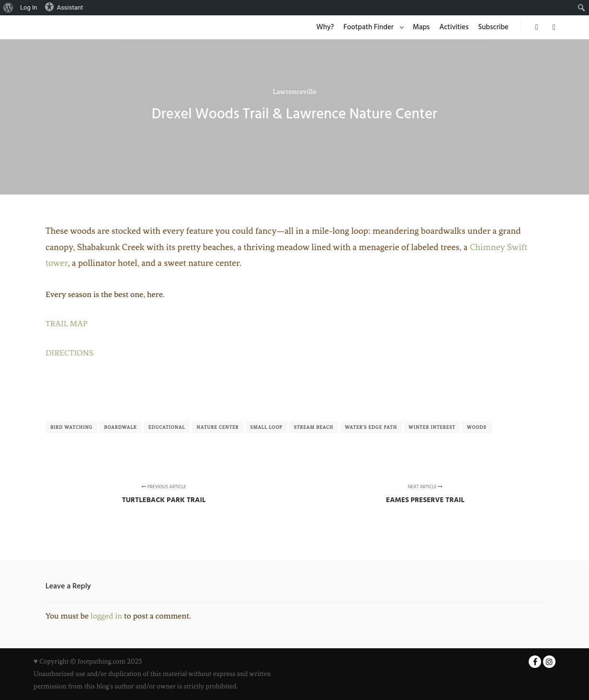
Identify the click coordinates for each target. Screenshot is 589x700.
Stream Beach (314, 427)
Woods (477, 427)
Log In (29, 7)
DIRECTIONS (69, 353)
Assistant (64, 7)
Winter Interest (432, 427)
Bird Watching (71, 427)
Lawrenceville (294, 92)
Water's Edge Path (371, 427)
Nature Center (218, 427)
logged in (106, 616)
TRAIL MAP (67, 323)
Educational (167, 427)
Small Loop (266, 427)
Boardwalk (120, 427)
